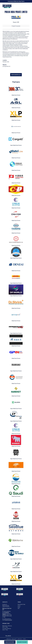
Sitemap (24, 639)
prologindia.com (6, 66)
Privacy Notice (14, 639)
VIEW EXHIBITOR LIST (16, 75)
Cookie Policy (20, 639)
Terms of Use (9, 639)
